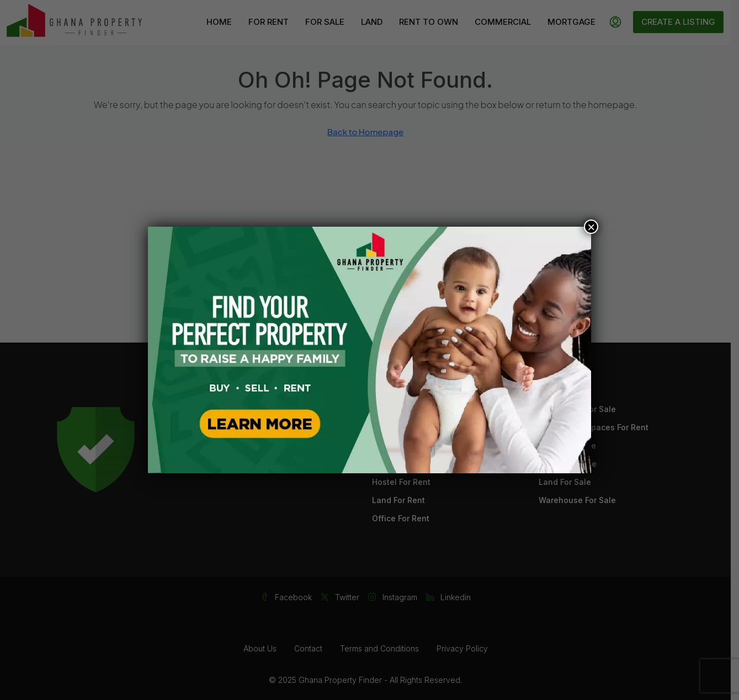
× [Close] (591, 227)
